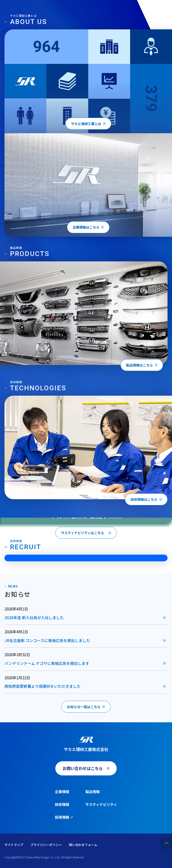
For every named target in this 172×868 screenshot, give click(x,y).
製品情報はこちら (140, 365)
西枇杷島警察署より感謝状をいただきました (43, 686)
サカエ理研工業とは (86, 124)
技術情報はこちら (144, 499)
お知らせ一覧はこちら (84, 707)
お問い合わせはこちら (83, 768)
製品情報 (92, 792)
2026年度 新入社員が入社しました (34, 617)
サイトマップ (14, 845)
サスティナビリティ (101, 804)
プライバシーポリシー (46, 845)
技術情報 (62, 804)
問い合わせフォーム (83, 845)
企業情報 (62, 792)
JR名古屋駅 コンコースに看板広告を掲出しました (47, 640)
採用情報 (62, 817)
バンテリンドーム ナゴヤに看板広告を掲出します (47, 663)
